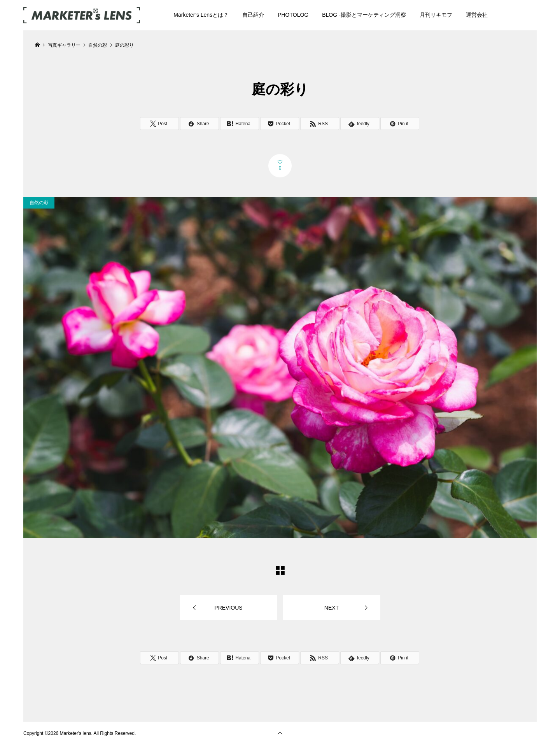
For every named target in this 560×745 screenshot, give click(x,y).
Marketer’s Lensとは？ (201, 15)
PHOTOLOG (293, 15)
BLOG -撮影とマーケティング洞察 (364, 15)
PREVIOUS (228, 608)
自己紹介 (253, 15)
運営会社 (477, 15)
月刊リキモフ (436, 15)
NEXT (332, 608)
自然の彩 (39, 203)
